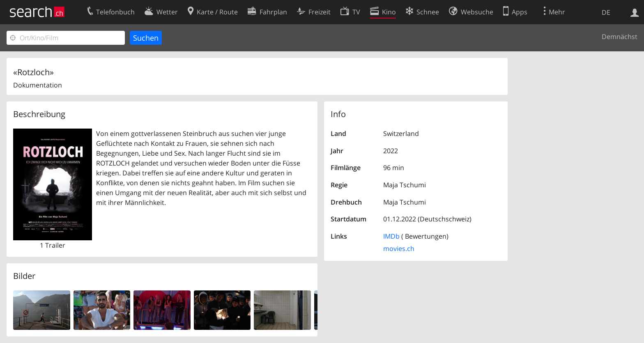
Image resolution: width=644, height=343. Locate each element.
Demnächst (620, 37)
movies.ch (399, 249)
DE (606, 12)
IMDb (391, 236)
